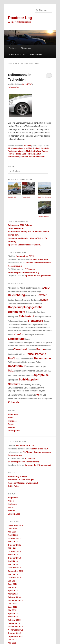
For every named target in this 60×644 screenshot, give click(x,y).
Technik (27, 146)
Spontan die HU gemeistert (38, 276)
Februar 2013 (14, 620)
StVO (42, 388)
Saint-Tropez (41, 366)
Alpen (40, 288)
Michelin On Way (34, 151)
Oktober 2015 (14, 568)
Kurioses (12, 421)
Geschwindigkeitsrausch (19, 328)
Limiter (39, 343)
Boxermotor (31, 295)
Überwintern (13, 395)
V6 (38, 395)
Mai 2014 (12, 587)
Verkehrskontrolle (16, 398)
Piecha (48, 350)
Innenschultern (37, 331)
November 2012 (15, 630)
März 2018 (13, 555)
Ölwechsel (20, 349)
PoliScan (21, 354)
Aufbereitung (14, 291)
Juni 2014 (12, 584)
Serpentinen (19, 371)
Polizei (30, 354)
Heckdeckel (36, 328)
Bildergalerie (26, 48)
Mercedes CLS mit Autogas (21, 480)
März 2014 (13, 594)
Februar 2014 (14, 597)
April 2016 (13, 561)
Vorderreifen (13, 157)
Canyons (26, 300)
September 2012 (16, 636)
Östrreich (32, 350)
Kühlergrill (30, 335)
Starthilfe (14, 384)
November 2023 (15, 525)
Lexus (33, 343)
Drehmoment (17, 312)
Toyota (42, 391)
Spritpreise (41, 375)
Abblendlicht (14, 288)
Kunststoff (39, 335)
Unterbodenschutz (28, 395)
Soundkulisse (27, 375)
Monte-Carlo (24, 346)
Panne (45, 151)
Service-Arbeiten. (16, 228)
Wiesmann (29, 398)
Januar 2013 (14, 623)
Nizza (10, 350)
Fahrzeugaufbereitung (18, 321)
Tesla (27, 391)
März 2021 (13, 548)
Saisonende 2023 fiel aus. (20, 225)
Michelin (21, 151)
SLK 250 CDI (41, 371)
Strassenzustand (31, 388)
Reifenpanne (20, 154)
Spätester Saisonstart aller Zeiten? (24, 245)
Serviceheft (30, 371)
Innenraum (25, 331)
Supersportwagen (16, 391)
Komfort (19, 334)
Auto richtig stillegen (18, 476)
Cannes (18, 300)
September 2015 (16, 571)
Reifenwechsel (29, 362)
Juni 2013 (12, 607)
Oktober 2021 (14, 545)
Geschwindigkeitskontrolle (35, 324)
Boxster (42, 295)
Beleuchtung (16, 295)
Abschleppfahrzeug (17, 148)
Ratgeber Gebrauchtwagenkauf (23, 483)
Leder (28, 339)
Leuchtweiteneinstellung (19, 343)
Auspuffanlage (34, 291)
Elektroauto (31, 312)
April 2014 (13, 591)
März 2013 (13, 617)
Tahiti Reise (13, 486)
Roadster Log (20, 18)
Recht (11, 424)
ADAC (29, 148)
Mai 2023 (12, 532)
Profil (11, 358)
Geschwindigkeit (15, 324)
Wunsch (38, 398)
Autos (11, 418)
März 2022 (13, 542)
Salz (11, 371)
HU (19, 331)
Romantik (30, 366)
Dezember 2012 (15, 627)
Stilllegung (36, 384)
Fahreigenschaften (43, 317)
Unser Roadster (36, 54)
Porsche (41, 354)
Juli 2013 (12, 604)
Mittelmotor (13, 346)
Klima (10, 335)
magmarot (47, 343)
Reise (38, 362)
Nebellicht (47, 346)
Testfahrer (34, 391)
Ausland (36, 148)
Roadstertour (17, 366)
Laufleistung (16, 339)
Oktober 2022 (14, 538)
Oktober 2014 (14, 578)
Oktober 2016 (14, 558)
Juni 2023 (12, 529)
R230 (18, 359)
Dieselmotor (27, 303)
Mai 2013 (12, 610)
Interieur (48, 331)
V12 (45, 395)
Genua (46, 321)
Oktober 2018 (14, 551)
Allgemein (13, 414)
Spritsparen (13, 380)
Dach (45, 300)
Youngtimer (47, 398)
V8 (41, 395)
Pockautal (12, 354)
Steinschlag (26, 384)
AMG (47, 288)
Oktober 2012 (14, 633)
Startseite (13, 48)
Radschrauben (27, 359)
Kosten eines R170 (17, 54)
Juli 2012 (12, 640)
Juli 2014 (12, 581)
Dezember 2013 (15, 600)
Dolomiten (37, 303)
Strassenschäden (16, 388)
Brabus (11, 300)
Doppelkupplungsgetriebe (25, 307)
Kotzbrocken (14, 87)
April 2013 (13, 613)
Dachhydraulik (14, 303)
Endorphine (13, 317)
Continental (36, 300)
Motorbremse (36, 346)
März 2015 (13, 574)
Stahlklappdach (29, 380)
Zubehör (13, 402)
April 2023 (13, 535)
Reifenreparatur (34, 154)
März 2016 (13, 564)
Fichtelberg (36, 321)
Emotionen (41, 312)
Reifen (11, 154)
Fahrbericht (26, 316)
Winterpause (14, 431)
